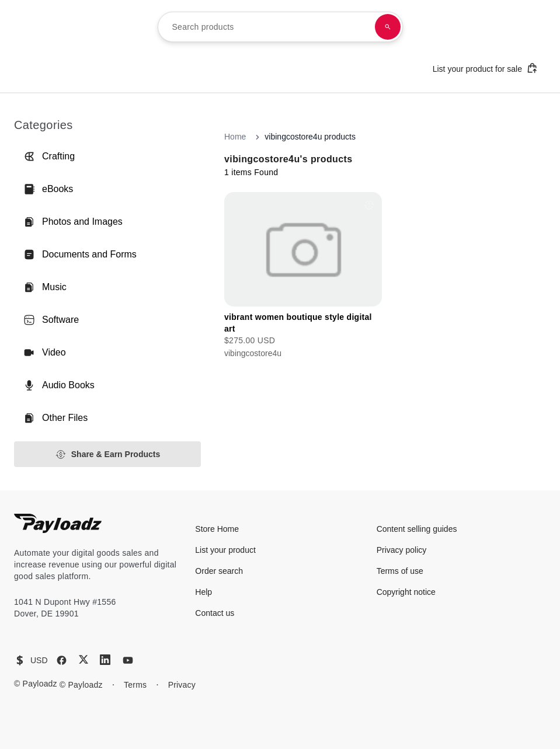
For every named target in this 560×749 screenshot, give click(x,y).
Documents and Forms (80, 255)
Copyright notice (406, 592)
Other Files (55, 418)
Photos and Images (73, 222)
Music (45, 287)
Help (204, 592)
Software (51, 320)
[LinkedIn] (105, 660)
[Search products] (388, 27)
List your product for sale (485, 68)
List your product (225, 550)
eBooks (48, 189)
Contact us (215, 613)
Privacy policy (402, 550)
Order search (219, 571)
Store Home (217, 529)
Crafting (49, 156)
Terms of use (400, 571)
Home (235, 137)
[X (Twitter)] (84, 659)
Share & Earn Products (108, 454)
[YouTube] (128, 660)
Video (45, 353)
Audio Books (59, 385)
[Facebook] (62, 660)
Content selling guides (417, 529)
